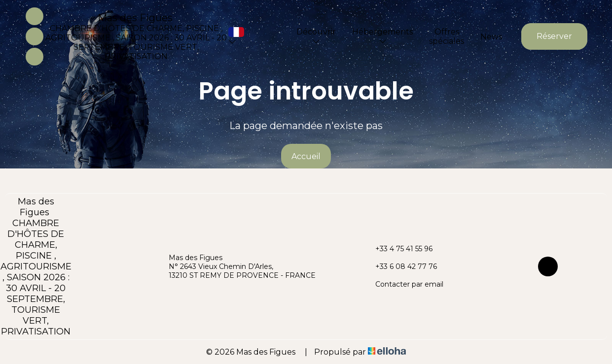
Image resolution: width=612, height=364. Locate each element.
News (491, 37)
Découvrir (316, 36)
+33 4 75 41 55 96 (398, 249)
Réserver (554, 36)
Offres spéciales (447, 36)
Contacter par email (404, 284)
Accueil (306, 156)
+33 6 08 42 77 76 (400, 266)
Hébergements (382, 36)
